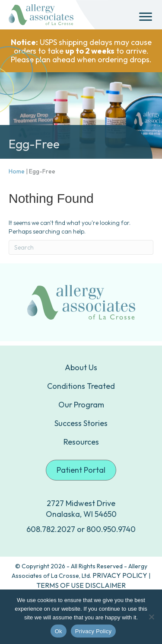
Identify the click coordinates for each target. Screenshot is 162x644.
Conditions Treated (81, 386)
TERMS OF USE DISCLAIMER (81, 585)
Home (17, 171)
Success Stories (81, 423)
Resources (81, 442)
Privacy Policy (93, 631)
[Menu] (146, 17)
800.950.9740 (111, 529)
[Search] (81, 247)
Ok (59, 631)
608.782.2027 (51, 529)
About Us (81, 367)
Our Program (81, 405)
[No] (151, 617)
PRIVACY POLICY (120, 575)
